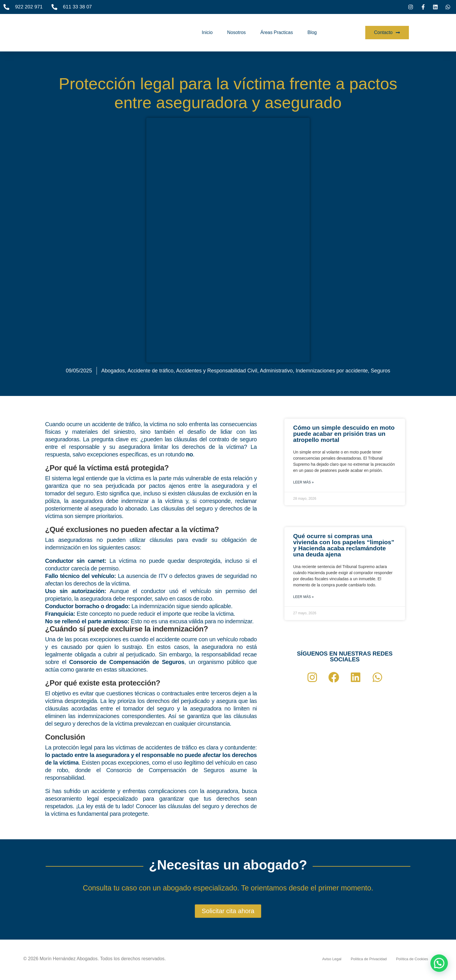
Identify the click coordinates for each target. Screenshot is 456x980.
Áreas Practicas (277, 32)
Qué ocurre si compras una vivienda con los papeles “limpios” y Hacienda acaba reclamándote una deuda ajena (344, 545)
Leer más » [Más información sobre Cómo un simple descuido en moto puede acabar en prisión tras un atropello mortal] (303, 482)
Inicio (207, 32)
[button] (439, 963)
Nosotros (236, 32)
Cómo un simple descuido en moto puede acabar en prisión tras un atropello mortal (344, 434)
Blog (312, 32)
